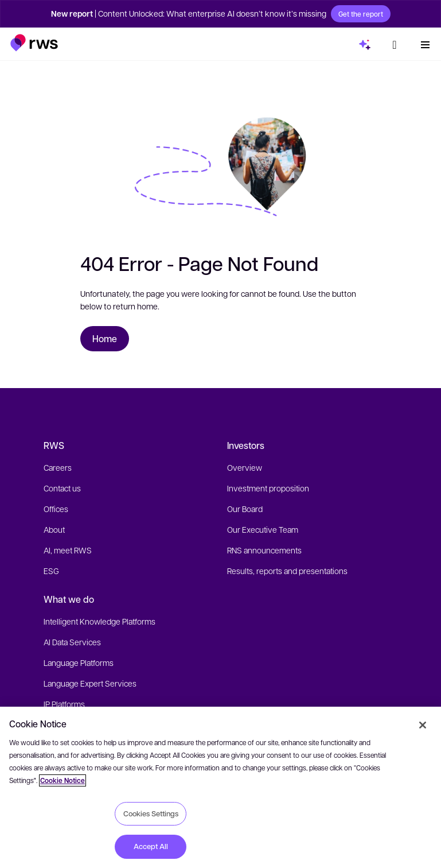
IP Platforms (64, 704)
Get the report (361, 14)
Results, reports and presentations (287, 571)
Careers (58, 467)
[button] (34, 42)
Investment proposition (268, 488)
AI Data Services (72, 642)
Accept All (151, 846)
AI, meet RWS (68, 550)
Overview (245, 467)
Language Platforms (79, 662)
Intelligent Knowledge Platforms (99, 621)
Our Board (245, 509)
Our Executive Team (263, 529)
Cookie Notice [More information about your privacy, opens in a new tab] (63, 780)
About (54, 529)
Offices (56, 509)
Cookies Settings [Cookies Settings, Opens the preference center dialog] (151, 813)
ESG (51, 571)
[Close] (423, 725)
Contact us (62, 488)
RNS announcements (264, 550)
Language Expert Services (90, 683)
